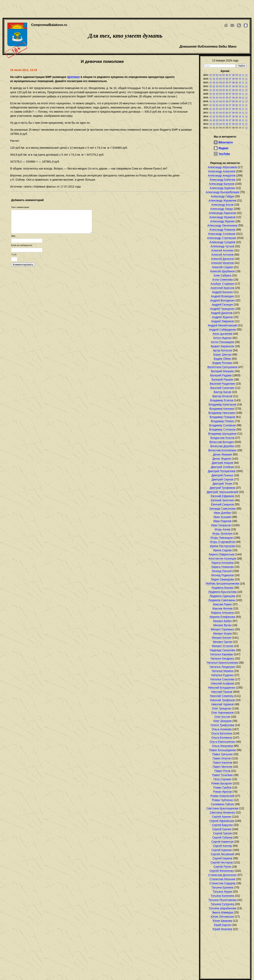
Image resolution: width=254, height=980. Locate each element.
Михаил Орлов (222, 642)
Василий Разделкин (222, 384)
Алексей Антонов (222, 255)
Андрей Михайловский (222, 325)
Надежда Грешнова (222, 650)
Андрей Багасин (222, 292)
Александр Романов (222, 230)
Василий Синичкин (222, 388)
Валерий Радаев (221, 375)
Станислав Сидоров (222, 883)
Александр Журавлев (222, 200)
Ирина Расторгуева (222, 546)
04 (220, 75)
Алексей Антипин (223, 250)
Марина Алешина (222, 613)
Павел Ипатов (222, 758)
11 (243, 75)
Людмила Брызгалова (222, 592)
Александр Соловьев (222, 234)
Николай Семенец (222, 696)
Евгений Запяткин (222, 500)
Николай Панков (222, 692)
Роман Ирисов (222, 792)
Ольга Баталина (222, 733)
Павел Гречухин (222, 754)
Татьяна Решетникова (222, 900)
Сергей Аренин (222, 817)
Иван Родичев (222, 521)
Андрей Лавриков (222, 321)
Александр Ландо (222, 209)
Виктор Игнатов (222, 396)
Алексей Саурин (222, 267)
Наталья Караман (222, 654)
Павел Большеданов (222, 750)
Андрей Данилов (222, 313)
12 (246, 75)
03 (217, 75)
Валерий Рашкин (222, 379)
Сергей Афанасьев (222, 821)
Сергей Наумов (222, 858)
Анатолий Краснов (222, 288)
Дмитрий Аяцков (222, 463)
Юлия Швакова (222, 921)
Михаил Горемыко (222, 629)
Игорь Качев (222, 529)
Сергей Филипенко (222, 871)
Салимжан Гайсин (222, 804)
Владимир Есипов (222, 400)
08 (233, 75)
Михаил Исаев (222, 633)
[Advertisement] (121, 9)
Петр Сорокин (222, 779)
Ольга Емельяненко (222, 742)
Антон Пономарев (223, 342)
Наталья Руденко (222, 675)
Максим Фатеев (222, 608)
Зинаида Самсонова (222, 509)
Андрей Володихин (222, 300)
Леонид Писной (222, 571)
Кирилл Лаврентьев (222, 554)
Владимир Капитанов (222, 404)
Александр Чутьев (222, 246)
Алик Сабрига (222, 275)
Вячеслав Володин (222, 442)
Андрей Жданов (222, 317)
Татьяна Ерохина (222, 887)
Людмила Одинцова (222, 596)
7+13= (14, 255)
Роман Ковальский (222, 796)
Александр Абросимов (223, 167)
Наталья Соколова (222, 679)
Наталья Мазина (222, 671)
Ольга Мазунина (222, 746)
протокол (73, 77)
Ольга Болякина (222, 738)
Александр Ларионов (222, 213)
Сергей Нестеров (222, 862)
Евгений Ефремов (222, 496)
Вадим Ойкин (222, 359)
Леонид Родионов (222, 575)
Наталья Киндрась (222, 658)
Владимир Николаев (222, 413)
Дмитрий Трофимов (222, 488)
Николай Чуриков (222, 704)
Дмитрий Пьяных (222, 475)
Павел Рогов (222, 771)
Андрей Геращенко (222, 309)
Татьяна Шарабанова (222, 908)
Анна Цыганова (222, 334)
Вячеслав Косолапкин (222, 450)
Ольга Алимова (222, 729)
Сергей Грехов (222, 833)
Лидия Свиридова (222, 579)
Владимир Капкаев (222, 409)
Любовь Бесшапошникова (222, 583)
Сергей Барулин (222, 825)
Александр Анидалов (222, 175)
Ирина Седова (222, 550)
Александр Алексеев (222, 171)
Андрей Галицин (222, 305)
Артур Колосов (222, 350)
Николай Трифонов (222, 700)
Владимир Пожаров (222, 417)
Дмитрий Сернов (222, 479)
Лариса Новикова (222, 567)
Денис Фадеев (222, 459)
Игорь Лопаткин (222, 534)
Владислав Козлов (222, 438)
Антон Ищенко (222, 338)
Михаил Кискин (222, 638)
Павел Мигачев (222, 767)
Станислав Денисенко (222, 875)
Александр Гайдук (222, 196)
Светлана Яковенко (222, 812)
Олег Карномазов (222, 713)
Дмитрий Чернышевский (222, 492)
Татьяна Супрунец (222, 904)
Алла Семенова (222, 280)
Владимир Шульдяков (222, 434)
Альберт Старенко (222, 284)
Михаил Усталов (223, 646)
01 (211, 75)
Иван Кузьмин (222, 517)
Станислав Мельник (222, 879)
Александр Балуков (222, 184)
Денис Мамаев (222, 454)
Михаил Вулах (222, 625)
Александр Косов (222, 205)
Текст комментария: (20, 207)
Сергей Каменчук (222, 842)
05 (224, 75)
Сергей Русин (222, 867)
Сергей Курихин (222, 850)
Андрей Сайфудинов (222, 330)
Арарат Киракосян (222, 346)
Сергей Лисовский (222, 854)
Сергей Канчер (223, 846)
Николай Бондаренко (222, 688)
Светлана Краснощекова (222, 808)
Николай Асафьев (222, 683)
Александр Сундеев (222, 242)
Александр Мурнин (222, 221)
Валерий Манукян (222, 371)
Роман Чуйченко (223, 800)
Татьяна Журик (222, 892)
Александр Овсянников (222, 225)
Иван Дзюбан (222, 513)
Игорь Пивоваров (222, 538)
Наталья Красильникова (222, 663)
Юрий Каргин (222, 925)
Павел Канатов (222, 763)
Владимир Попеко (222, 421)
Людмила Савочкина (222, 600)
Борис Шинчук (222, 354)
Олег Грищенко (222, 708)
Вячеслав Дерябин (222, 446)
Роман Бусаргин (222, 783)
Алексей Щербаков (222, 271)
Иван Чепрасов (221, 525)
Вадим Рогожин (222, 363)
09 (237, 75)
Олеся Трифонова (222, 725)
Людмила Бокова (222, 588)
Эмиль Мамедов (222, 912)
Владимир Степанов (222, 429)
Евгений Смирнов (222, 504)
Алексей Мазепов (222, 263)
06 (227, 75)
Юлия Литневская (222, 917)
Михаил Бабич (222, 621)
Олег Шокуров (222, 721)
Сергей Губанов (222, 837)
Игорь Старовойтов (222, 542)
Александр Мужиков (222, 217)
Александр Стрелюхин (222, 238)
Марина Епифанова (222, 617)
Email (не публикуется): (22, 245)
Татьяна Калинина (222, 896)
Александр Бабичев (222, 180)
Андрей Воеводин (222, 296)
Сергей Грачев (222, 829)
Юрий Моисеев (222, 929)
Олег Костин (223, 717)
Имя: (13, 236)
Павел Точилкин (222, 775)
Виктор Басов (223, 392)
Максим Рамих (222, 604)
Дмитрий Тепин (222, 484)
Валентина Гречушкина (222, 367)
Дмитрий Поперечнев (222, 471)
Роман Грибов (222, 787)
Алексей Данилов (222, 259)
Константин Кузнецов (222, 558)
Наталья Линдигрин (222, 667)
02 (214, 75)
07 (230, 75)
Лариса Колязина (222, 563)
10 (240, 75)
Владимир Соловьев (222, 425)
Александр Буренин (223, 188)
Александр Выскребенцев (222, 192)
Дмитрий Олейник (222, 467)
